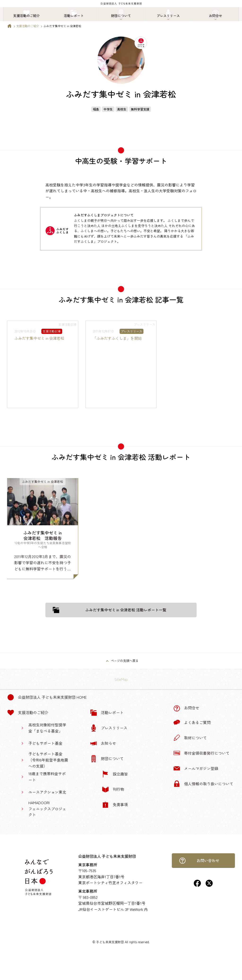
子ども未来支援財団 (110, 942)
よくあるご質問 (192, 722)
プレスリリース (109, 728)
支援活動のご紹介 (28, 26)
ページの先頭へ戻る (125, 661)
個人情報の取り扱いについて (203, 784)
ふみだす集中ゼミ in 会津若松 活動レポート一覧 (109, 610)
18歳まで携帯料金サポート (47, 777)
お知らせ (103, 743)
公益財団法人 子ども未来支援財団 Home (47, 697)
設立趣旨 (115, 774)
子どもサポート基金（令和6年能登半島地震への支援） (48, 760)
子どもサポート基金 (45, 743)
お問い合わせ (199, 861)
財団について (107, 759)
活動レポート (107, 713)
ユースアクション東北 (47, 792)
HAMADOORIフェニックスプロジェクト (47, 809)
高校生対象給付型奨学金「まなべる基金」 (47, 728)
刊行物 (113, 789)
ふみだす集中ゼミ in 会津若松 (39, 338)
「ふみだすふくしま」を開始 (117, 338)
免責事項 (115, 805)
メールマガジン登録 (196, 768)
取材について (190, 738)
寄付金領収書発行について (201, 753)
